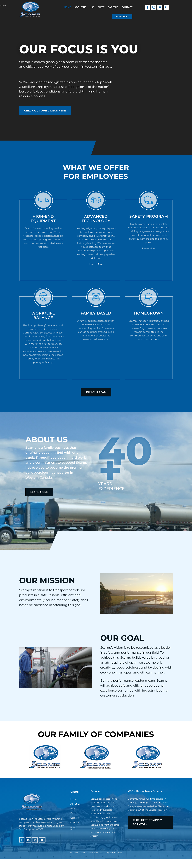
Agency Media (114, 853)
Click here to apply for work (147, 822)
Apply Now (122, 16)
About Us (80, 7)
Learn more (39, 492)
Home (68, 7)
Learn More (96, 264)
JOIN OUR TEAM (96, 392)
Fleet (101, 7)
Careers (113, 7)
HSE (92, 7)
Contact (127, 7)
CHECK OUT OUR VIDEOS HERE (45, 111)
